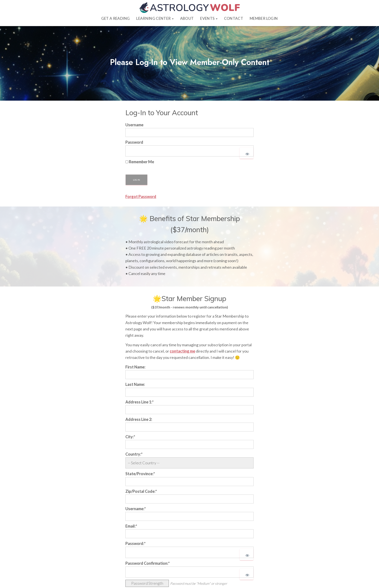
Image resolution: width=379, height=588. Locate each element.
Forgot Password (141, 197)
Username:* (136, 509)
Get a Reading (116, 18)
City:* (130, 437)
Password (134, 142)
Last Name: (135, 385)
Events (209, 18)
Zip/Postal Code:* (141, 491)
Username (134, 125)
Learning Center (155, 18)
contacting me (182, 351)
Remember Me (140, 162)
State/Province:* (140, 474)
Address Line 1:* (140, 402)
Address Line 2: (139, 420)
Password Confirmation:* (148, 563)
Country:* (134, 454)
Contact (234, 18)
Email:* (131, 526)
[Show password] (247, 153)
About (187, 18)
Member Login (264, 18)
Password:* (135, 544)
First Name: (135, 367)
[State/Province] (189, 482)
